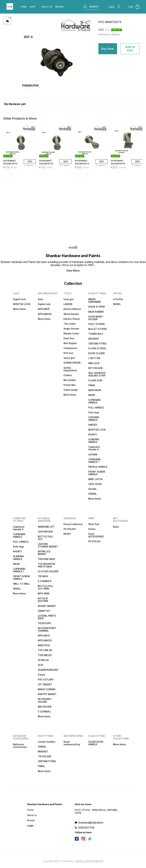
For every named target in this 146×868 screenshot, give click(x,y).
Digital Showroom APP (89, 861)
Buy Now (108, 49)
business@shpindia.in (91, 823)
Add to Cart (130, 49)
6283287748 (86, 828)
